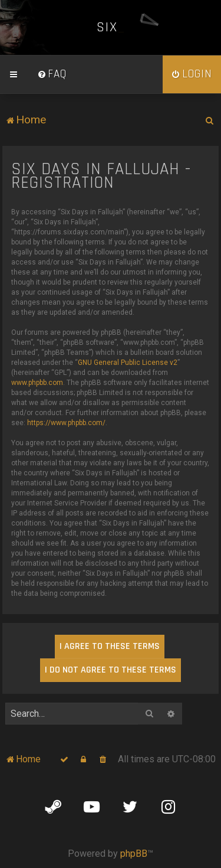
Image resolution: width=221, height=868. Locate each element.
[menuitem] (52, 74)
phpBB (134, 854)
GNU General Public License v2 (128, 363)
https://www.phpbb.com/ (66, 423)
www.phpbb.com (37, 383)
